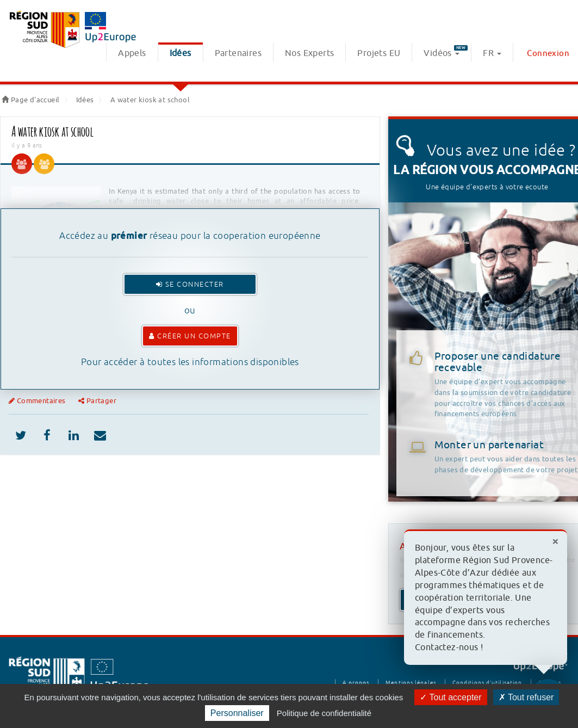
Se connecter (190, 284)
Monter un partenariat (489, 445)
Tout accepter (450, 697)
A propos (356, 682)
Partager (97, 401)
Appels (132, 53)
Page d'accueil (30, 100)
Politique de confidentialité (324, 713)
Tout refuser (526, 697)
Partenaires (238, 53)
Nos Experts (309, 53)
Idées (181, 53)
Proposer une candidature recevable (506, 385)
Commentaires (38, 401)
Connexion (548, 54)
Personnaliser (237, 713)
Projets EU (379, 53)
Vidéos (446, 52)
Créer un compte (190, 336)
